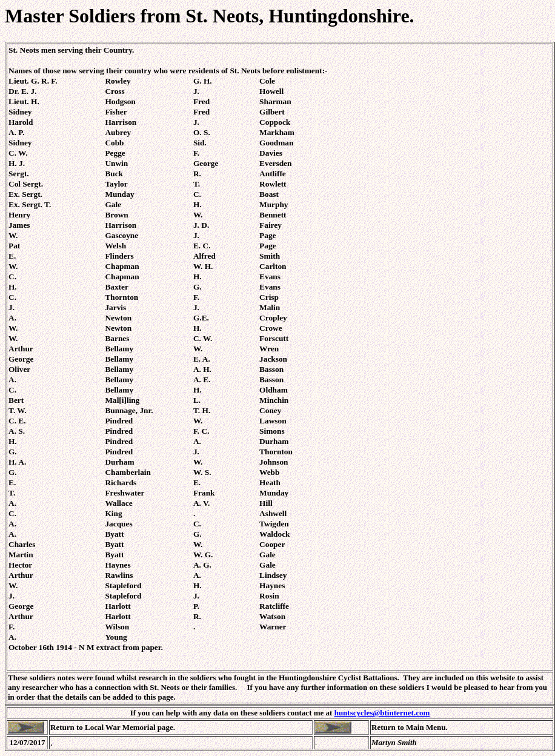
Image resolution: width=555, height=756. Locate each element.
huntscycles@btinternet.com (382, 713)
